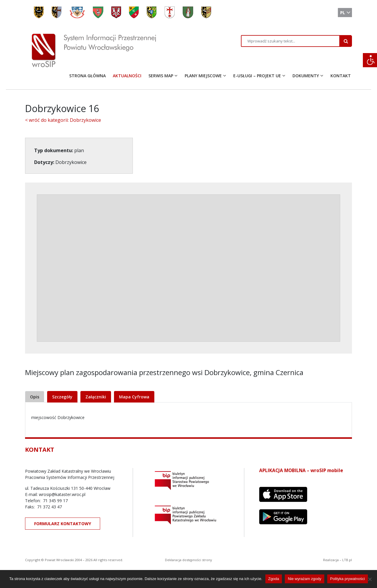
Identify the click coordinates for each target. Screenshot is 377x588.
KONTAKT (341, 76)
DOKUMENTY (306, 76)
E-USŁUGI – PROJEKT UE (257, 76)
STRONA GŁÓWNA (87, 76)
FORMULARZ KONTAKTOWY (63, 524)
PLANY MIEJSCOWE (203, 76)
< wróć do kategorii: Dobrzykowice (63, 120)
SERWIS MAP (161, 76)
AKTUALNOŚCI (127, 76)
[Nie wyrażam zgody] (370, 579)
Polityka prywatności (348, 579)
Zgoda (274, 579)
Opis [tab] (35, 397)
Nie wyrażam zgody (304, 579)
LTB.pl (347, 560)
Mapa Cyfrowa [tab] (134, 397)
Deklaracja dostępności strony (188, 560)
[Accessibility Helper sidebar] (370, 60)
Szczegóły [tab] (62, 397)
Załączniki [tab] (96, 397)
